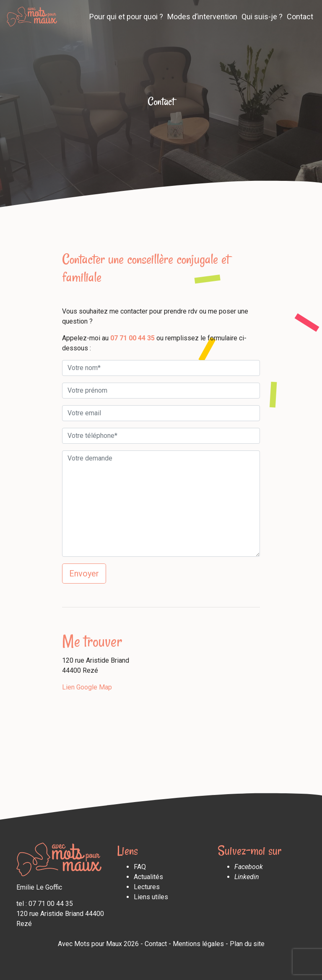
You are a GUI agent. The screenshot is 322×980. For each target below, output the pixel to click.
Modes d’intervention (202, 17)
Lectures (147, 887)
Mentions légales (198, 944)
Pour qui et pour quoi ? (126, 17)
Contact (300, 17)
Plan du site (247, 944)
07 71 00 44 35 (132, 338)
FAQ (140, 867)
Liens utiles (151, 897)
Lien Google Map (87, 687)
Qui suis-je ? (262, 17)
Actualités (148, 877)
